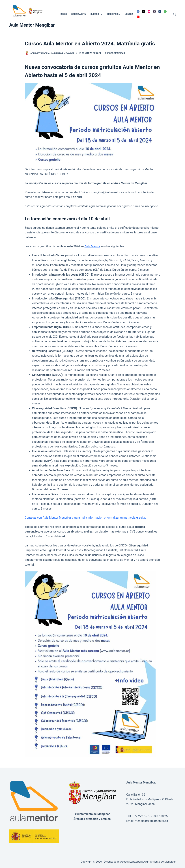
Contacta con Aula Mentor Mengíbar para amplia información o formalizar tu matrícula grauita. (85, 518)
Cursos (97, 14)
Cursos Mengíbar (115, 53)
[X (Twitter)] (144, 11)
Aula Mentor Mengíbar (32, 25)
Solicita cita (79, 14)
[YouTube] (138, 17)
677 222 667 (141, 816)
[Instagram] (149, 11)
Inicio (64, 14)
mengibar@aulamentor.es (151, 821)
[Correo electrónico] (154, 11)
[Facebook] (138, 11)
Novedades (131, 14)
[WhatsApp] (165, 11)
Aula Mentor (92, 246)
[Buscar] (174, 14)
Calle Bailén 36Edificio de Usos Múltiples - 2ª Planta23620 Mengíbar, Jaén (150, 799)
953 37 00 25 (159, 816)
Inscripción (113, 14)
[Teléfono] (160, 11)
